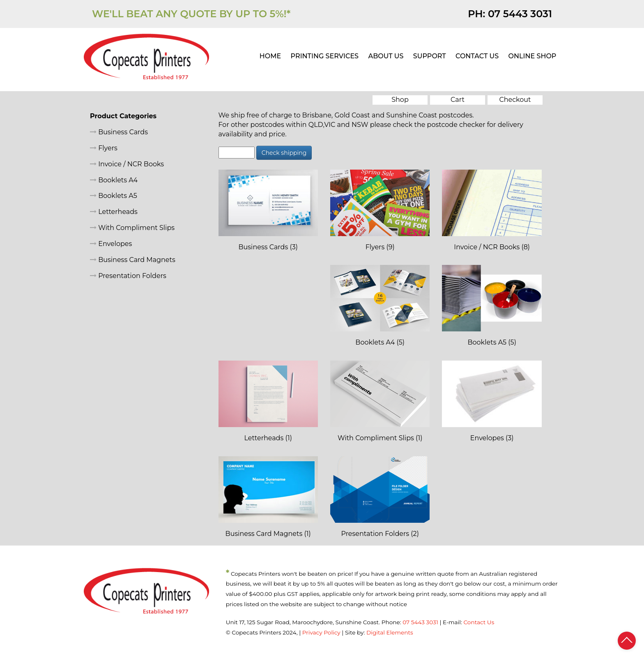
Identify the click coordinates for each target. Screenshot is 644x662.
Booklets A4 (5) (380, 342)
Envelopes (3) (492, 438)
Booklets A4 (114, 180)
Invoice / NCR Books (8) (492, 247)
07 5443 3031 (520, 14)
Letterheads (114, 212)
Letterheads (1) (268, 438)
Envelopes (111, 244)
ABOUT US (386, 56)
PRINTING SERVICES (325, 56)
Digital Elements (390, 632)
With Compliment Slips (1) (380, 438)
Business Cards (119, 132)
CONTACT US (477, 56)
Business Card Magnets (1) (268, 534)
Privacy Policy (321, 632)
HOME (270, 56)
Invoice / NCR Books (127, 164)
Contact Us (479, 622)
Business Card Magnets (133, 260)
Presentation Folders (128, 276)
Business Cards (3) (268, 247)
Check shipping (284, 153)
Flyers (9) (380, 247)
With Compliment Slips (132, 228)
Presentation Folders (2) (380, 534)
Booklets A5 (114, 196)
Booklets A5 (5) (492, 342)
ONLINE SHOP (532, 56)
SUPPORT (430, 56)
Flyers (104, 148)
